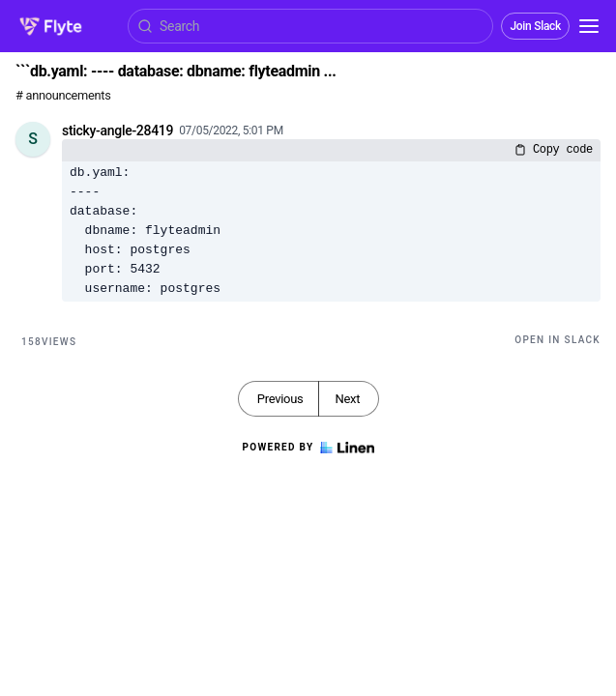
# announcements (63, 95)
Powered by (308, 448)
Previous (280, 399)
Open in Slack (557, 340)
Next (347, 399)
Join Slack (535, 26)
